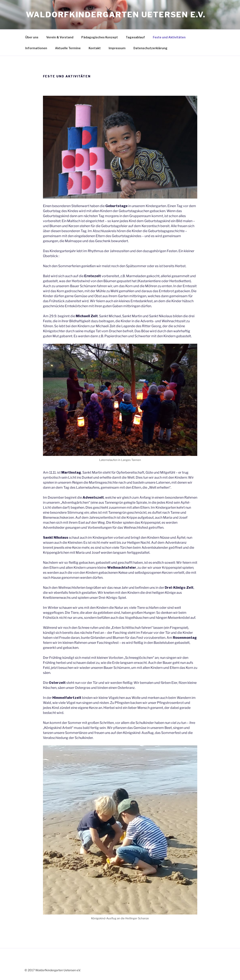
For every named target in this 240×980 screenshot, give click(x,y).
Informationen (36, 48)
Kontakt (95, 48)
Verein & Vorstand (60, 37)
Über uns (32, 37)
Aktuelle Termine (68, 48)
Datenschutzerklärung (150, 48)
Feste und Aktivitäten (169, 37)
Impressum (117, 48)
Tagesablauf (135, 37)
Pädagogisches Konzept (100, 37)
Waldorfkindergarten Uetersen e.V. (116, 15)
